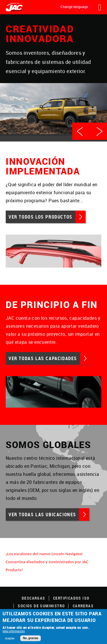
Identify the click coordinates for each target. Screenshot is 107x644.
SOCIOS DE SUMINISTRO (41, 606)
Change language (74, 7)
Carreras (83, 606)
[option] (53, 75)
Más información (14, 631)
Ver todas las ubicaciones (42, 515)
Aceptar (10, 638)
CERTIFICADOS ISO (71, 598)
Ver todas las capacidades (43, 358)
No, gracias (31, 638)
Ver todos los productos (41, 217)
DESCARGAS (34, 598)
